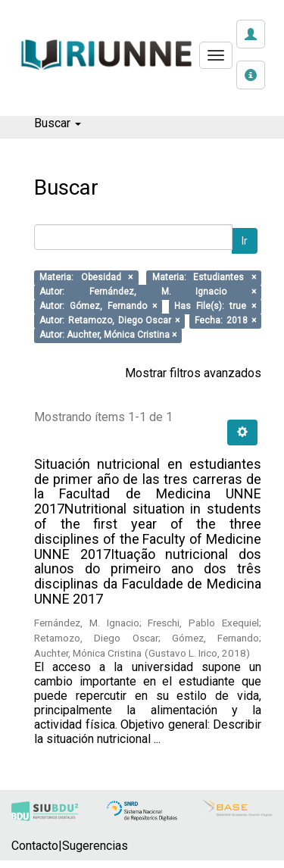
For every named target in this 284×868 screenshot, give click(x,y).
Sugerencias (95, 846)
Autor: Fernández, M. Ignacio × (148, 292)
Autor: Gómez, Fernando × (98, 307)
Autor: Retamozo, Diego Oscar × (109, 321)
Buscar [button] (58, 123)
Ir (245, 241)
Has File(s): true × (215, 307)
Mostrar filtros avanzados (193, 373)
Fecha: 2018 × (225, 321)
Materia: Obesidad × (86, 278)
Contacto (35, 846)
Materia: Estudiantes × (204, 278)
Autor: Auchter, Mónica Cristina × (108, 336)
